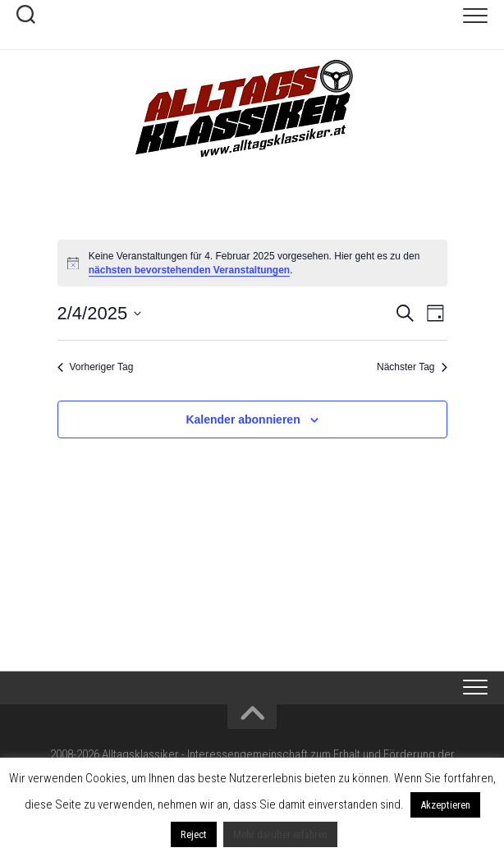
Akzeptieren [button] (445, 805)
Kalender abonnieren (243, 419)
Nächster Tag (412, 367)
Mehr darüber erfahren (280, 834)
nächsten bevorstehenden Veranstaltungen (189, 270)
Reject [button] (194, 834)
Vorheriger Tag (96, 367)
